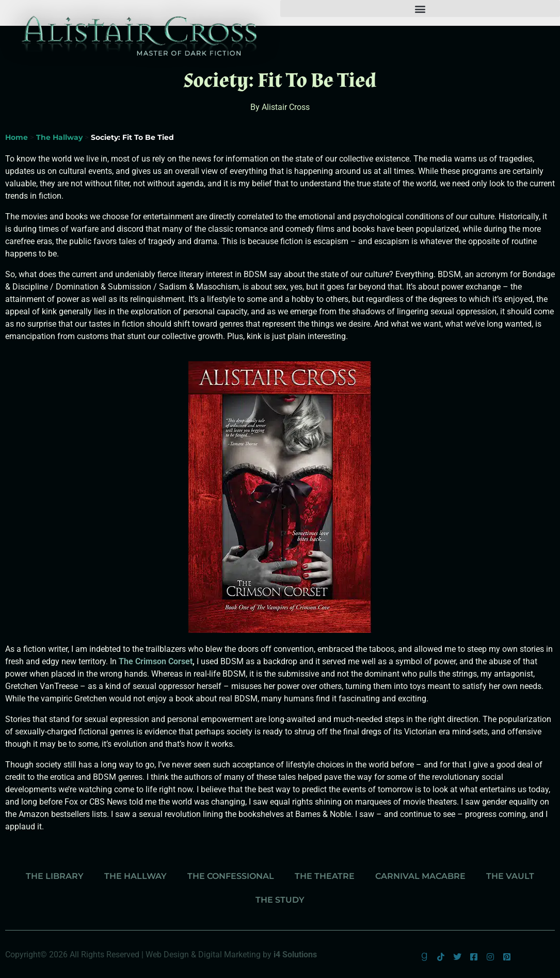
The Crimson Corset (156, 661)
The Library (55, 876)
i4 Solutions (295, 955)
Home (17, 137)
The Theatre (325, 876)
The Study (280, 900)
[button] (420, 9)
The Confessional (231, 876)
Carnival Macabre (420, 876)
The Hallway (59, 137)
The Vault (510, 876)
